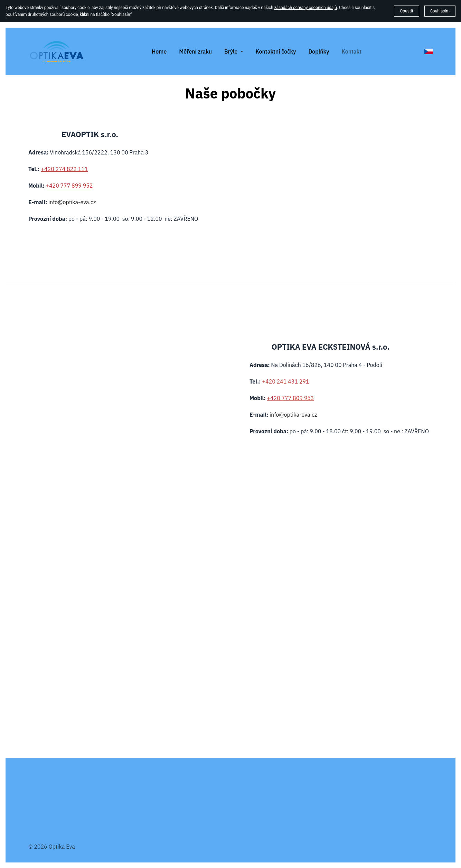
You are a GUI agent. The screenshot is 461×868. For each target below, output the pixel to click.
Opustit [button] (407, 11)
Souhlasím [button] (440, 11)
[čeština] (429, 51)
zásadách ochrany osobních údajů (306, 8)
